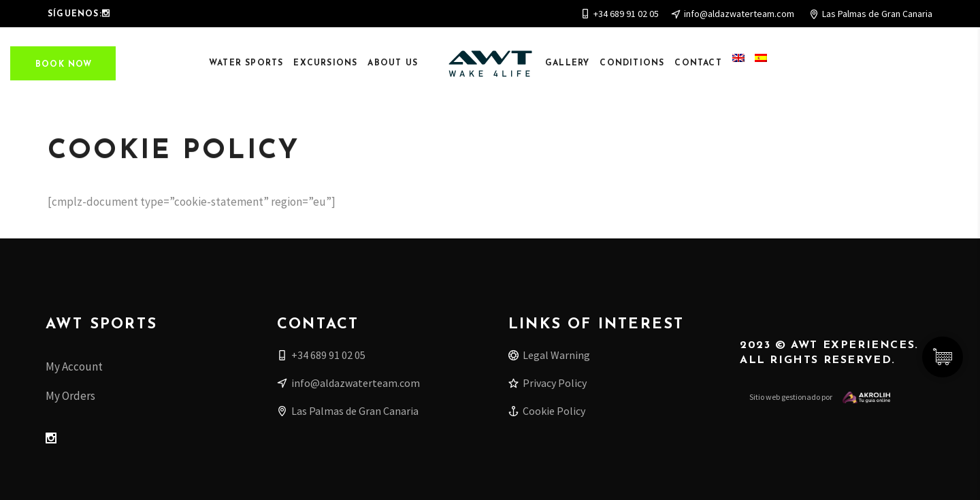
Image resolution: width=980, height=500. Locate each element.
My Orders (70, 396)
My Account (74, 366)
